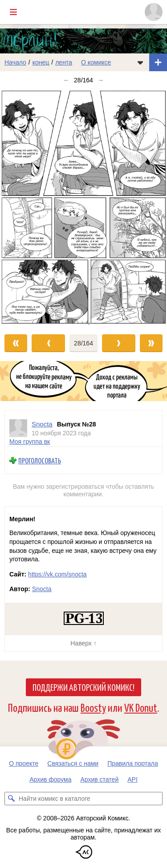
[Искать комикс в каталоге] (11, 799)
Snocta (42, 589)
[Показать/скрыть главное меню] (13, 12)
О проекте (24, 763)
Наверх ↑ (83, 643)
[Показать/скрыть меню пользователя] (154, 12)
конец (41, 62)
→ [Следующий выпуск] (101, 80)
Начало (15, 62)
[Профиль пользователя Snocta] (18, 428)
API (132, 779)
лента (64, 62)
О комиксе (96, 62)
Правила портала (133, 763)
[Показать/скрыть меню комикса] (140, 62)
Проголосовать (40, 460)
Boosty (93, 707)
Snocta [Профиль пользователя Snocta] (42, 424)
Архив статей (100, 779)
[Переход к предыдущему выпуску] (21, 207)
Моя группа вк (30, 442)
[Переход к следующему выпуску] (83, 207)
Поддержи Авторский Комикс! (83, 687)
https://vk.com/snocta (57, 574)
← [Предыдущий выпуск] (66, 80)
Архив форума (50, 779)
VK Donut (141, 707)
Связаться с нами (73, 763)
